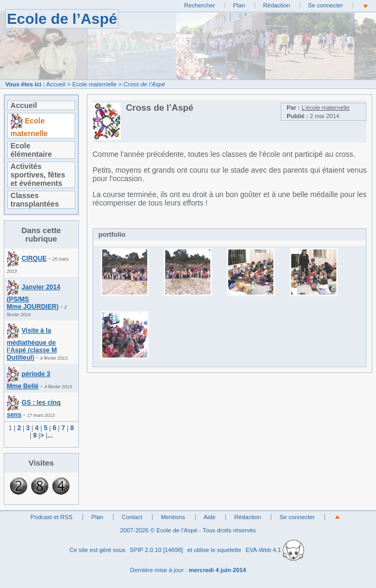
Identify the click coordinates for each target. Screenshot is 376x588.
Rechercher (200, 5)
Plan (239, 5)
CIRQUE (27, 259)
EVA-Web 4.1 (275, 550)
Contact (132, 517)
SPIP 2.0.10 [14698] (156, 550)
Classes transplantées (35, 200)
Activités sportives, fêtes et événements (38, 175)
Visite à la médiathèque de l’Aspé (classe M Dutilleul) (32, 344)
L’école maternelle (325, 108)
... (50, 435)
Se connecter (326, 5)
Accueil (56, 84)
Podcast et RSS (52, 517)
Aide (210, 517)
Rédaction (277, 5)
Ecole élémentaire (31, 150)
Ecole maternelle (94, 84)
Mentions (173, 517)
